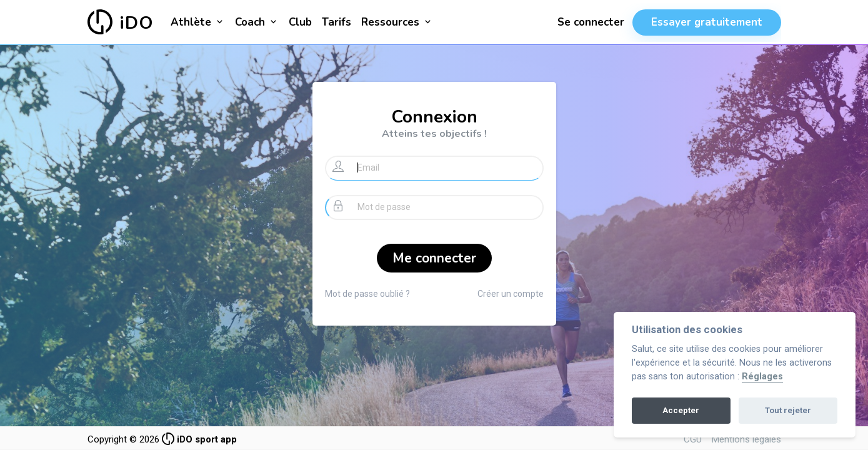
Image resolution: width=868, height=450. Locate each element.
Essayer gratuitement (707, 22)
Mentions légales (746, 439)
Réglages (762, 377)
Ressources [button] (397, 22)
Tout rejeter (788, 410)
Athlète (198, 22)
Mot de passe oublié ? (367, 294)
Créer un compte (511, 294)
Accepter (681, 410)
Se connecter (591, 22)
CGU (693, 439)
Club (300, 22)
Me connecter (434, 258)
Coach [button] (257, 22)
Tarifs (337, 22)
